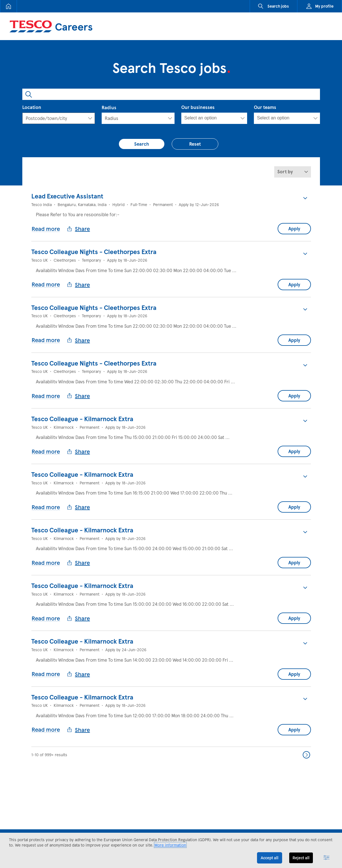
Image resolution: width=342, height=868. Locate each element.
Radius (109, 107)
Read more (48, 226)
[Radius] (138, 118)
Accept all (270, 858)
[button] (305, 200)
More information (170, 845)
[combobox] (171, 94)
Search (144, 142)
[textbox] (51, 118)
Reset (198, 142)
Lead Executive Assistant (67, 198)
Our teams (265, 107)
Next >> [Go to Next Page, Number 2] (306, 711)
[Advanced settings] (326, 858)
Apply (294, 226)
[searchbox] (210, 118)
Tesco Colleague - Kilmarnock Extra (82, 402)
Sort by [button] (285, 173)
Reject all (301, 858)
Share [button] (80, 226)
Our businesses (198, 107)
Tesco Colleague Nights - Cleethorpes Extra (94, 249)
